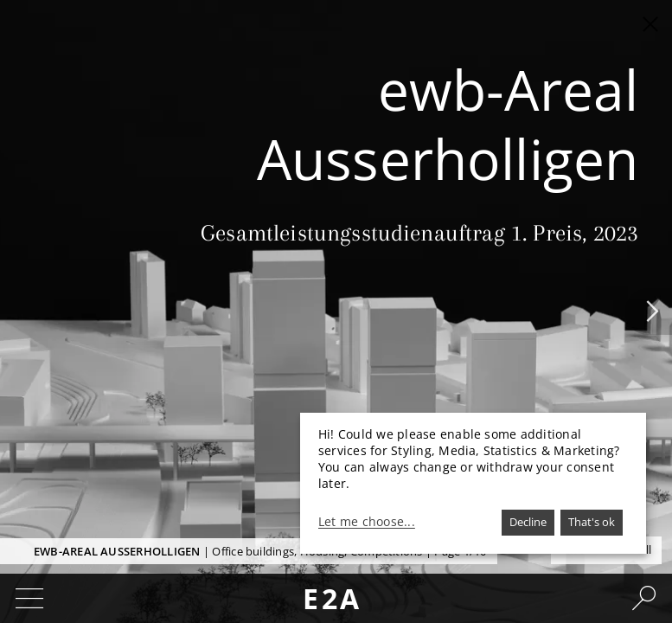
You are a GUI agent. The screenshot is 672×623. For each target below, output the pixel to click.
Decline (528, 522)
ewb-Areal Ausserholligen (117, 551)
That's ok (592, 522)
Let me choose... (367, 522)
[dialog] (473, 483)
